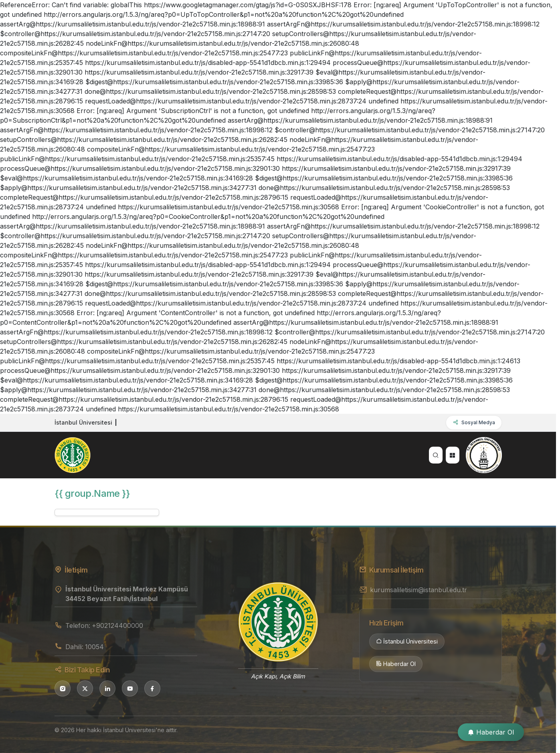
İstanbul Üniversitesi (407, 642)
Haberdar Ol (396, 664)
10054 (94, 647)
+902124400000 (117, 625)
